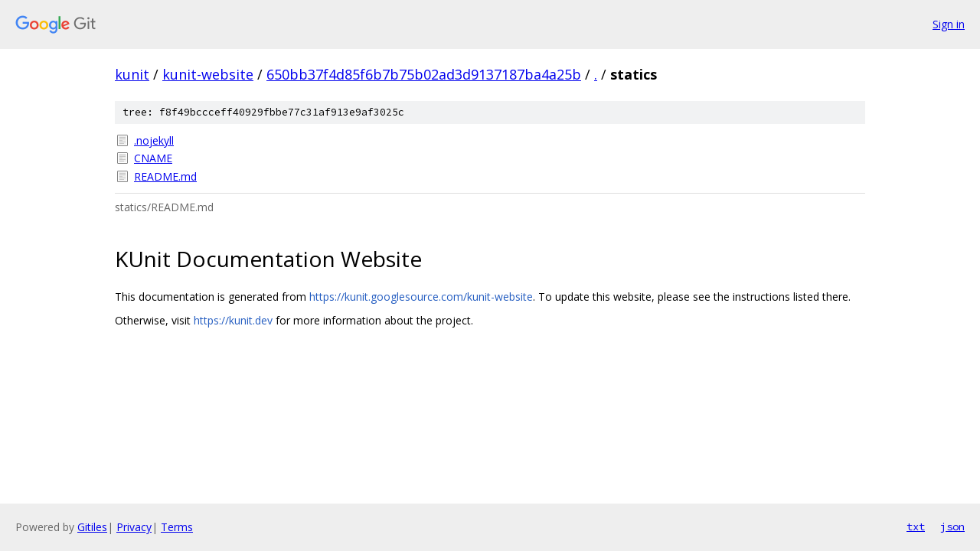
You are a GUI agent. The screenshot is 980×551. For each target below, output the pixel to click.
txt (916, 527)
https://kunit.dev (233, 320)
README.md (165, 176)
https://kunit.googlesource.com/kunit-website (421, 297)
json (952, 527)
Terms (177, 527)
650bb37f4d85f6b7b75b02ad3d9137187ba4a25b (424, 74)
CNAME (153, 158)
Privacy (134, 527)
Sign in (949, 24)
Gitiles (92, 527)
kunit (132, 74)
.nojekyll (154, 140)
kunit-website (208, 74)
